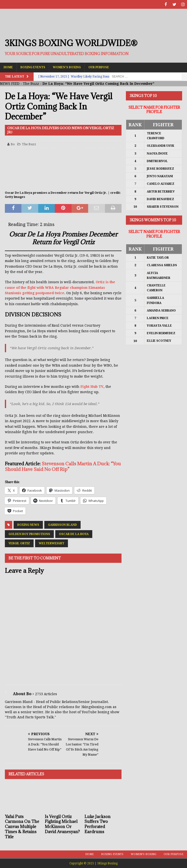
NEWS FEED (10, 83)
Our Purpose (99, 67)
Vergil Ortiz (19, 543)
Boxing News (28, 525)
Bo (13, 144)
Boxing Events (33, 67)
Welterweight (51, 543)
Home (8, 67)
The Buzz (31, 83)
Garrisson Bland (62, 525)
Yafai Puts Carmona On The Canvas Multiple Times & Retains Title (22, 826)
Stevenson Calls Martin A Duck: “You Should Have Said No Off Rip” (63, 466)
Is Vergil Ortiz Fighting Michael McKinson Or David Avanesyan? (62, 824)
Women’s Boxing (67, 67)
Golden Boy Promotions (29, 534)
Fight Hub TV (92, 386)
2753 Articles (46, 694)
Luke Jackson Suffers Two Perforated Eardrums (98, 824)
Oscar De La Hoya (74, 534)
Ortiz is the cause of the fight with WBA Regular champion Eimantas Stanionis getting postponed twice (60, 287)
